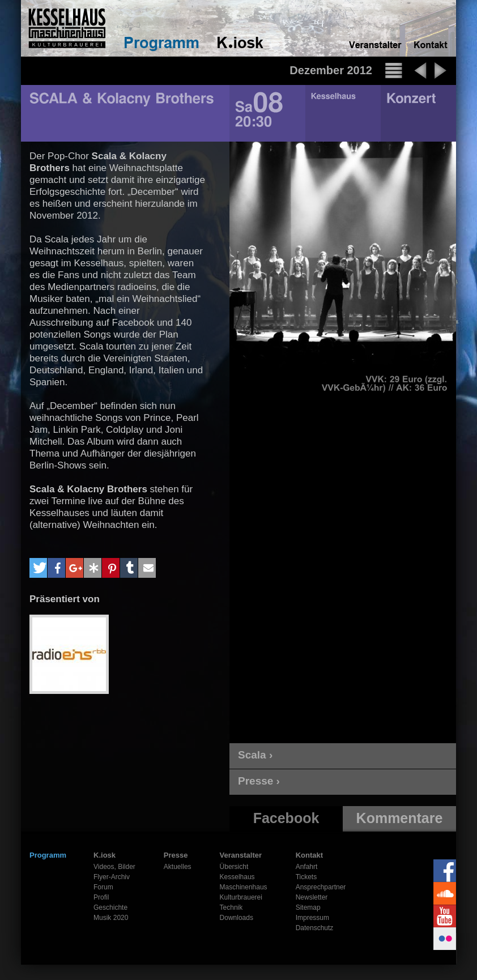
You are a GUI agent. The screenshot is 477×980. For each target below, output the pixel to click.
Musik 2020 (111, 918)
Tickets (306, 877)
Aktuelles (178, 867)
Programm (48, 855)
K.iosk (105, 855)
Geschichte (110, 907)
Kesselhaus (237, 877)
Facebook (286, 818)
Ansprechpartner (321, 887)
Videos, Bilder (114, 867)
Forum (103, 887)
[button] (38, 568)
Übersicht (234, 867)
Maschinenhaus (244, 887)
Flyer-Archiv (112, 877)
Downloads (237, 918)
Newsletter (312, 897)
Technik (231, 907)
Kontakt (309, 855)
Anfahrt (307, 867)
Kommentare (400, 818)
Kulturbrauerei (241, 897)
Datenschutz (315, 928)
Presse (176, 855)
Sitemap (308, 907)
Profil (101, 897)
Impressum (312, 918)
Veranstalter (241, 855)
